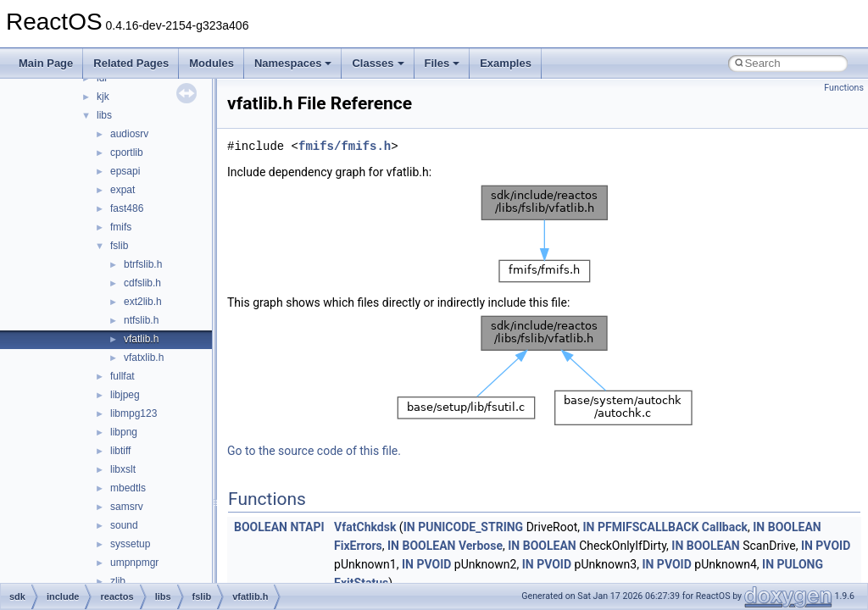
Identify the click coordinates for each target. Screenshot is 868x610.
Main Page (46, 63)
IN (409, 527)
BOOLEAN (261, 527)
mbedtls (128, 488)
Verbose (481, 546)
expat (122, 190)
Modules (211, 63)
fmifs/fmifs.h (345, 146)
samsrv (127, 507)
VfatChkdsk (365, 527)
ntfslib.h (141, 320)
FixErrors (358, 546)
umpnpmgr (134, 563)
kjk (103, 97)
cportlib (127, 152)
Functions (844, 88)
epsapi (125, 171)
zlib (118, 581)
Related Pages (131, 63)
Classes (378, 63)
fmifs (121, 227)
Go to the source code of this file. (314, 451)
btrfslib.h (143, 264)
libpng (124, 432)
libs (104, 115)
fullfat (122, 376)
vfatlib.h (141, 339)
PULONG (800, 564)
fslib (119, 246)
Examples (506, 63)
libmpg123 (134, 413)
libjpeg (125, 395)
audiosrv (129, 134)
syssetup (130, 544)
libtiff (120, 451)
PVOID (833, 546)
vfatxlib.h (144, 358)
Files (442, 63)
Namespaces (293, 63)
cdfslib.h (142, 283)
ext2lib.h (143, 302)
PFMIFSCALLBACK (648, 527)
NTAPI (307, 527)
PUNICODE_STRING (470, 527)
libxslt (123, 469)
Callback (725, 527)
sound (124, 525)
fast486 (127, 208)
